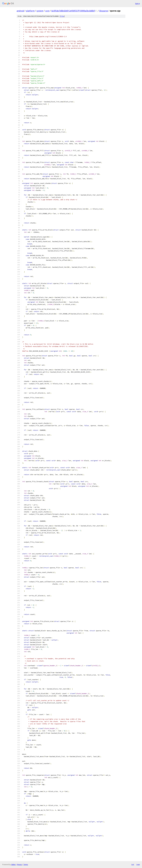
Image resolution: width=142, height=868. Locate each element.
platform (30, 11)
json (138, 864)
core (47, 11)
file (62, 16)
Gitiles (13, 865)
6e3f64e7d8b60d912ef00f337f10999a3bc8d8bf (73, 11)
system (40, 11)
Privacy (19, 865)
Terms (26, 865)
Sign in (137, 3)
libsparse (104, 11)
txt (133, 864)
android (20, 11)
